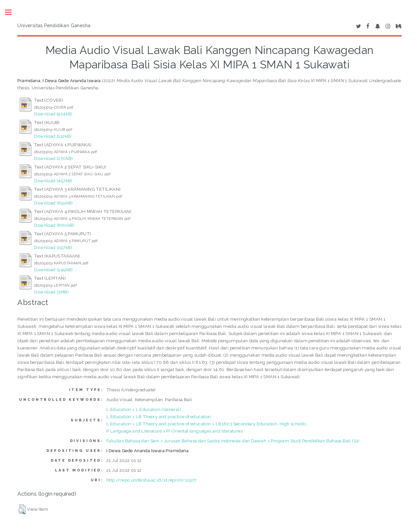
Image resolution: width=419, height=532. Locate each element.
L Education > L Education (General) (144, 409)
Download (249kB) (53, 270)
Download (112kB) (53, 136)
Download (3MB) (51, 292)
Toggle (12, 12)
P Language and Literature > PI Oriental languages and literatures (174, 431)
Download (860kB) (54, 225)
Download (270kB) (53, 158)
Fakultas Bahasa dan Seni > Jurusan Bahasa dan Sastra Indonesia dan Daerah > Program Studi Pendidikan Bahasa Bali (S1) (233, 441)
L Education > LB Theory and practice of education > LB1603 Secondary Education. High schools (206, 424)
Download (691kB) (53, 203)
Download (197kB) (53, 247)
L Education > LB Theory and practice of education (159, 417)
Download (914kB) (53, 114)
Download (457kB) (53, 181)
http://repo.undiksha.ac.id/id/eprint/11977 (152, 480)
